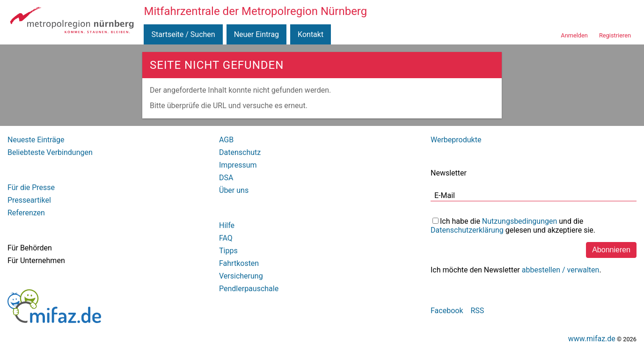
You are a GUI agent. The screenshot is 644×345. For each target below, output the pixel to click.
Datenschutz (240, 152)
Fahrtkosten (239, 263)
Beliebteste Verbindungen (50, 152)
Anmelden (574, 35)
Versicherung (241, 276)
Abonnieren (611, 250)
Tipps (228, 251)
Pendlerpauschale (249, 289)
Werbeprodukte (456, 140)
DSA (226, 178)
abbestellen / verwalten (561, 270)
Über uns (234, 190)
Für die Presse (31, 187)
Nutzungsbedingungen (520, 221)
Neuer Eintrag (256, 34)
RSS (477, 311)
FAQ (226, 238)
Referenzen (26, 213)
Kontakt (311, 34)
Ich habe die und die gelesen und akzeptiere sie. (513, 226)
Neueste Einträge (36, 140)
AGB (226, 140)
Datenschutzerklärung (467, 230)
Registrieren (615, 35)
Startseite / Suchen (183, 34)
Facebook (447, 311)
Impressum (238, 165)
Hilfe (227, 225)
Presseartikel (29, 200)
